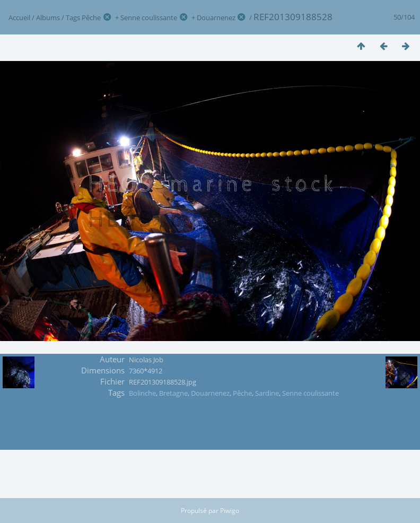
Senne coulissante (149, 18)
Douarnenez (216, 18)
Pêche (91, 18)
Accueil (19, 18)
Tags (73, 18)
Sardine (267, 393)
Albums (48, 18)
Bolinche (142, 393)
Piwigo (230, 511)
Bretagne (173, 393)
